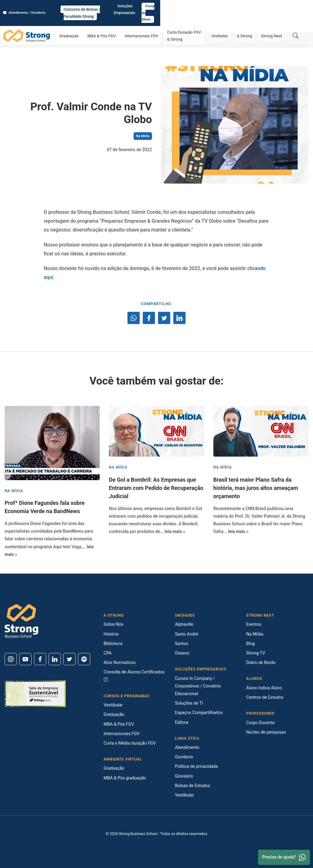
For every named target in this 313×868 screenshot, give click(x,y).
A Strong (251, 23)
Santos (181, 644)
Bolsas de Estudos (192, 786)
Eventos (254, 624)
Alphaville (184, 624)
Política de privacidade (196, 766)
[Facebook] (40, 659)
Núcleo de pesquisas (266, 732)
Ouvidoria (184, 757)
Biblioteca (113, 644)
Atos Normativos (120, 662)
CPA (108, 653)
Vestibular (113, 705)
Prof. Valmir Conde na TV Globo (107, 40)
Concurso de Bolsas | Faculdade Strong (157, 7)
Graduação (83, 23)
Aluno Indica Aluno (264, 688)
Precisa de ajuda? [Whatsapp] (284, 857)
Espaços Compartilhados (199, 713)
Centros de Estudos (265, 697)
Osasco (182, 653)
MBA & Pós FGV (111, 23)
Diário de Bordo (261, 662)
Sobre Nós (114, 624)
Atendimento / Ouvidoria (26, 6)
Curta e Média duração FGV (130, 743)
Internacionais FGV (147, 23)
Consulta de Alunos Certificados (134, 675)
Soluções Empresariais (255, 6)
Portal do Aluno (294, 6)
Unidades (231, 23)
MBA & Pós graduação (125, 778)
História (111, 634)
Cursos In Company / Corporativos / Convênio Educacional (198, 686)
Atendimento (187, 747)
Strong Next (274, 23)
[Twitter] (69, 659)
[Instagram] (11, 659)
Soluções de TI (189, 703)
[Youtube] (25, 659)
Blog (251, 644)
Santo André (186, 634)
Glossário (184, 776)
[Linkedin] (55, 659)
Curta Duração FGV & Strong (193, 23)
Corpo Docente (261, 723)
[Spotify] (84, 659)
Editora (182, 722)
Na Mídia (70, 40)
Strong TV (256, 653)
